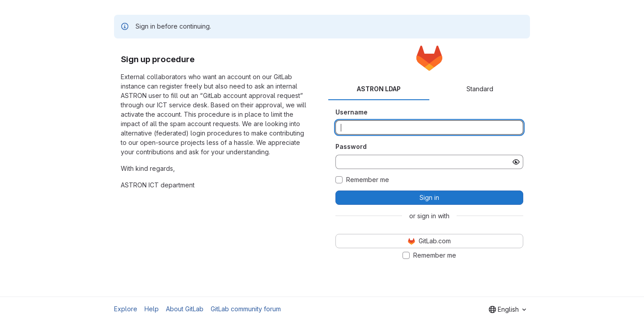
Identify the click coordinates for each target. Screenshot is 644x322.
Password (351, 146)
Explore (126, 309)
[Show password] (516, 162)
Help (152, 309)
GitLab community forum (246, 309)
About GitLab (185, 309)
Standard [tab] (480, 89)
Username (352, 112)
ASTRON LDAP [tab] (379, 89)
